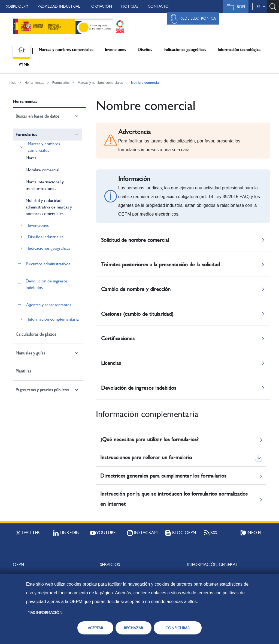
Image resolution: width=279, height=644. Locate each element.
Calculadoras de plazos (36, 334)
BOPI (234, 7)
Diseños (145, 50)
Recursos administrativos (48, 264)
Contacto (158, 6)
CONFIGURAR (178, 628)
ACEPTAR (95, 628)
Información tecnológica (239, 50)
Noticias (130, 6)
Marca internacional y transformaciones (45, 185)
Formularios (61, 83)
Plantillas (23, 371)
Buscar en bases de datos (37, 116)
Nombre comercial (145, 83)
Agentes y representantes (49, 305)
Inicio (13, 83)
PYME (24, 65)
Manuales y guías (30, 353)
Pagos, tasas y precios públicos (42, 390)
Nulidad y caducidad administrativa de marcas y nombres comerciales (49, 207)
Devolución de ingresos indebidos (47, 284)
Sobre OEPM (17, 6)
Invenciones (115, 50)
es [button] (261, 7)
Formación (101, 6)
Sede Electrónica (192, 19)
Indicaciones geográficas (185, 50)
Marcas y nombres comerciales (66, 50)
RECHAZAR (134, 628)
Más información (45, 613)
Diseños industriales (46, 237)
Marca (31, 158)
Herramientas (34, 83)
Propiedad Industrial (59, 6)
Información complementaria (53, 319)
